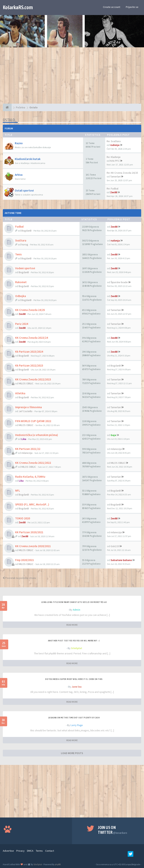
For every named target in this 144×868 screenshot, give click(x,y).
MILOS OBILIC (26, 383)
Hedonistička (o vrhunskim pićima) (37, 435)
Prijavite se (132, 7)
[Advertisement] (72, 77)
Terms (39, 851)
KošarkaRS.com (18, 7)
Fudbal (19, 227)
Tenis (18, 254)
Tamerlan (115, 176)
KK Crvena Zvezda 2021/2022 (33, 463)
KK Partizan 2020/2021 (29, 532)
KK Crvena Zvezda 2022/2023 (33, 379)
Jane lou (77, 687)
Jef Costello (26, 411)
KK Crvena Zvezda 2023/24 (32, 338)
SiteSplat (77, 648)
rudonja (115, 145)
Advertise (8, 851)
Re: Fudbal (112, 189)
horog (25, 244)
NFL (18, 491)
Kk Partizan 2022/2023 (29, 365)
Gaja (113, 435)
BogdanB (26, 231)
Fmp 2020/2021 (25, 560)
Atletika (20, 393)
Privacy (20, 851)
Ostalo (9, 120)
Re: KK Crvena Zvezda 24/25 (122, 173)
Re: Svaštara (114, 141)
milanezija (27, 453)
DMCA (30, 851)
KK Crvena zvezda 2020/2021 (33, 546)
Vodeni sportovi (25, 268)
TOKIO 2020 (23, 518)
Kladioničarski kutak (28, 159)
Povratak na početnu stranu (19, 578)
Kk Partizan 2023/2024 (29, 352)
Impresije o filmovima (28, 407)
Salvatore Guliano (121, 560)
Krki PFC (115, 161)
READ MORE (72, 625)
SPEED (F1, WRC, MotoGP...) (32, 504)
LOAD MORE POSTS (72, 753)
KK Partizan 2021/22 (28, 449)
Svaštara (21, 240)
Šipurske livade (119, 282)
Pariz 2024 (22, 324)
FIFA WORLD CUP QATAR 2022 (33, 421)
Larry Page (77, 725)
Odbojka (21, 296)
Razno (19, 143)
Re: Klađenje (114, 157)
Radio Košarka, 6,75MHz (30, 477)
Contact (50, 851)
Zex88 (114, 192)
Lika (24, 439)
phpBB (58, 864)
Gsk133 (115, 546)
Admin (76, 610)
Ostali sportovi (24, 190)
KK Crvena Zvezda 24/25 (30, 310)
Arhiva (19, 175)
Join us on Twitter (112, 830)
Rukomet (21, 282)
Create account (112, 7)
